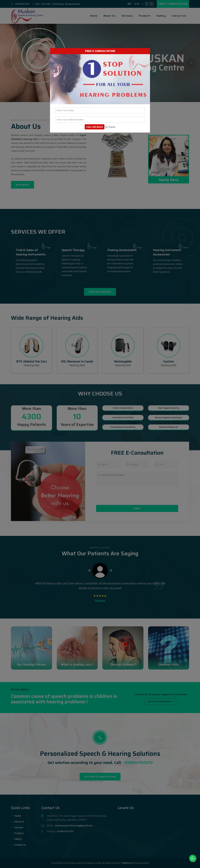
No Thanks (110, 127)
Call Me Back (95, 127)
